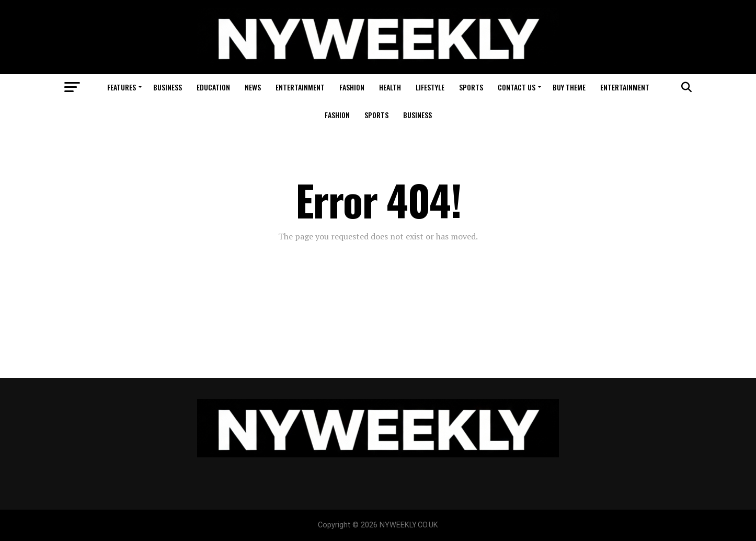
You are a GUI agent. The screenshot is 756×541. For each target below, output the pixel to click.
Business (168, 87)
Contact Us (517, 87)
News (253, 87)
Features (122, 87)
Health (390, 87)
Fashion (352, 87)
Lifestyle (430, 87)
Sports (471, 87)
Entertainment (300, 87)
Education (213, 87)
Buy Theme (569, 87)
